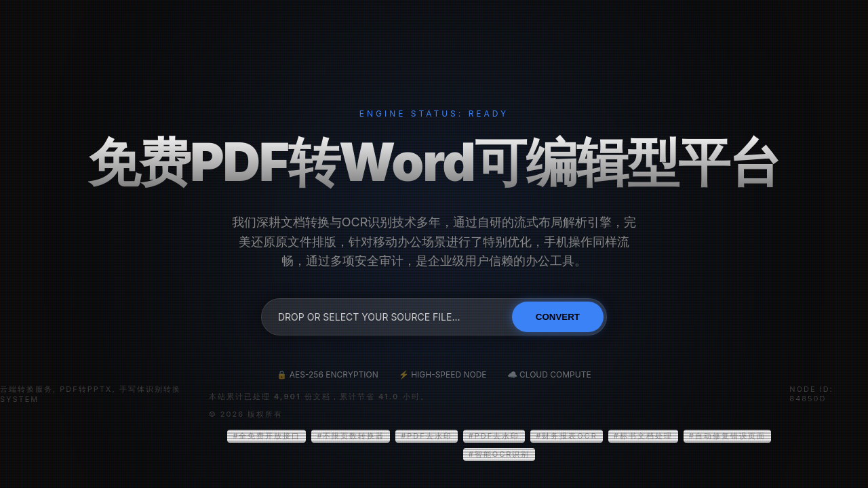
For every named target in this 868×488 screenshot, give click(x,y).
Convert (558, 317)
